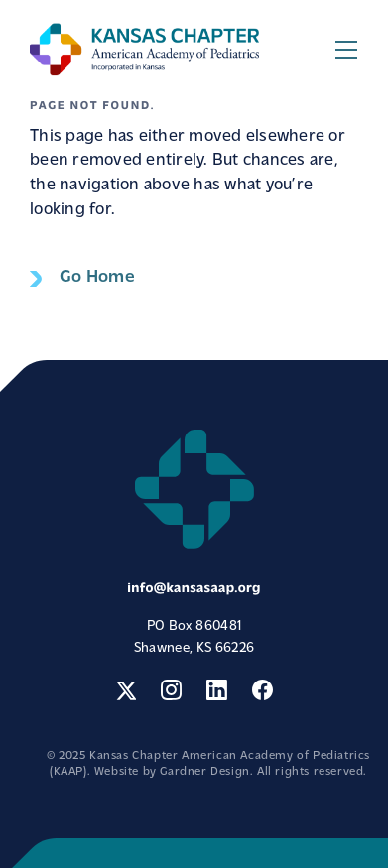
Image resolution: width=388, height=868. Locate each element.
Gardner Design (204, 772)
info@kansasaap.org (194, 589)
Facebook (262, 690)
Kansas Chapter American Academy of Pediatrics (144, 49)
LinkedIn (217, 690)
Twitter (126, 690)
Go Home (97, 277)
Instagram (171, 690)
